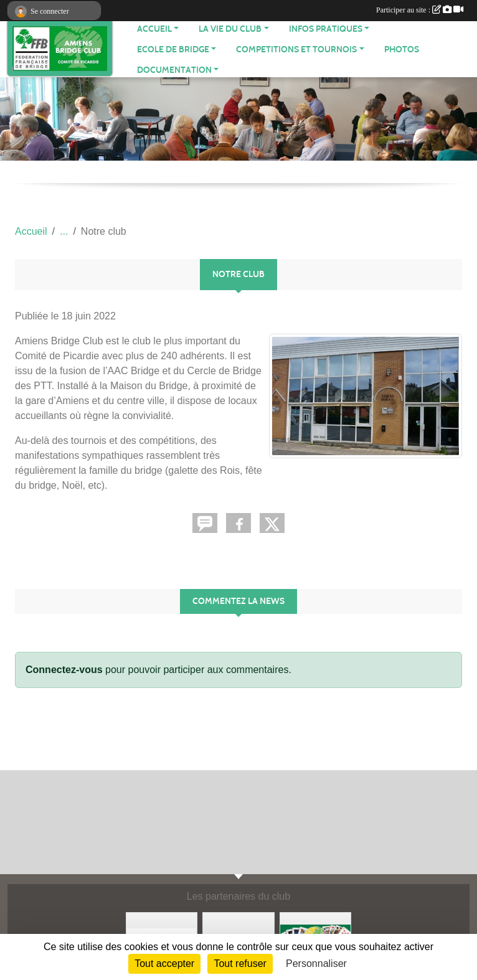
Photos (402, 49)
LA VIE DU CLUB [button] (230, 29)
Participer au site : (420, 10)
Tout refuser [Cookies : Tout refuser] (240, 964)
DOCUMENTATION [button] (174, 70)
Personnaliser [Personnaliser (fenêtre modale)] (316, 964)
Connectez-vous (64, 670)
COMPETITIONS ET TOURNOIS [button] (296, 49)
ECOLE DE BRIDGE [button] (173, 49)
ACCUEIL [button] (154, 29)
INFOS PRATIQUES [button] (326, 29)
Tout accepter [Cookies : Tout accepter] (164, 964)
